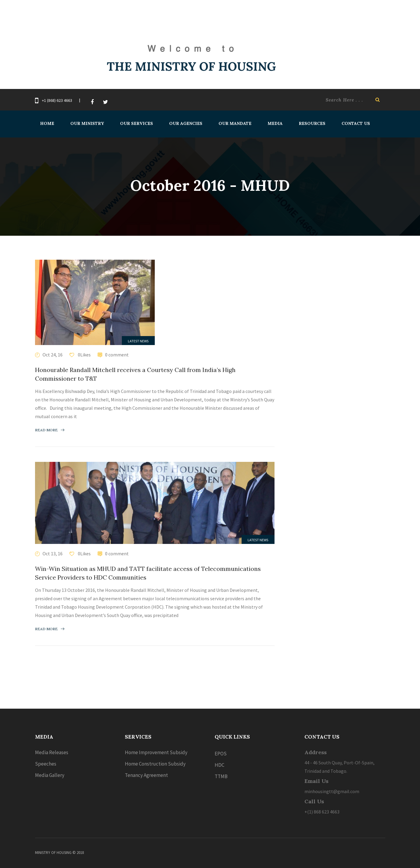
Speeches (46, 764)
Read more (50, 430)
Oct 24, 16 (53, 355)
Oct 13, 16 (53, 554)
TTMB (221, 776)
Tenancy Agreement (146, 775)
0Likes (84, 355)
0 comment (117, 355)
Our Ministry (87, 123)
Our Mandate (235, 123)
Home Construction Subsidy (155, 764)
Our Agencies (186, 123)
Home (47, 123)
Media (275, 123)
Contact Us (356, 123)
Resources (312, 123)
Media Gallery (50, 775)
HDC (219, 765)
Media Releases (52, 752)
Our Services (137, 123)
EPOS (221, 754)
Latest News (138, 341)
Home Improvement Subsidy (156, 752)
